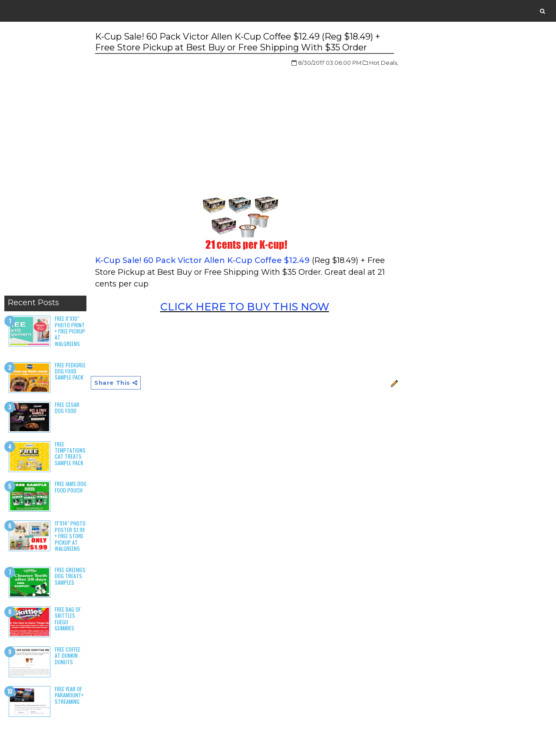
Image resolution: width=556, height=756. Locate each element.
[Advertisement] (45, 161)
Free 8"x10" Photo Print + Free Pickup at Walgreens (70, 331)
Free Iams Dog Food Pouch (71, 487)
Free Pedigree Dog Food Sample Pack (70, 371)
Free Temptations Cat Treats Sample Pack (70, 453)
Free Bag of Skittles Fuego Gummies (68, 619)
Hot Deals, (384, 63)
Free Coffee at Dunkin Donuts (68, 656)
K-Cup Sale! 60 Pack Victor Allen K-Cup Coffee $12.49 (202, 260)
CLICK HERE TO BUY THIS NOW (245, 307)
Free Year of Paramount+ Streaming (69, 695)
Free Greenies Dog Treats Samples (70, 576)
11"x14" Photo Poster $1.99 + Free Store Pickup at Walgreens (70, 536)
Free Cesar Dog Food (67, 408)
